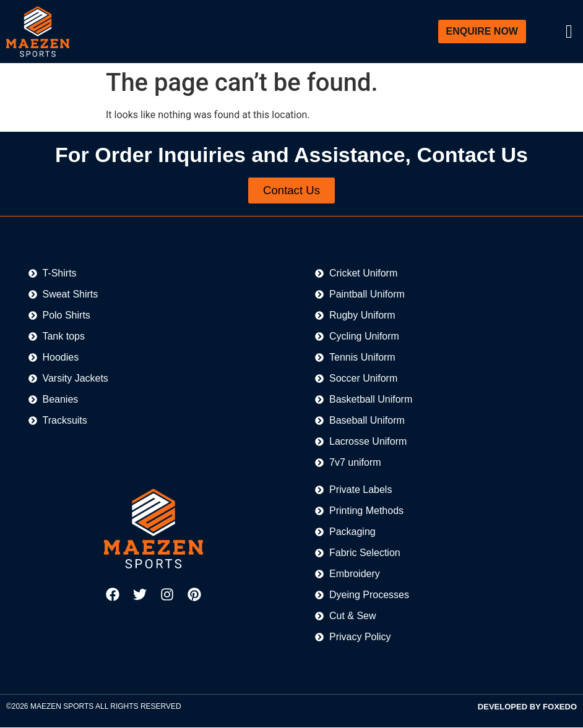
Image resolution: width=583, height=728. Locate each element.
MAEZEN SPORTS (62, 708)
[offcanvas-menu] (569, 32)
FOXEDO (560, 708)
